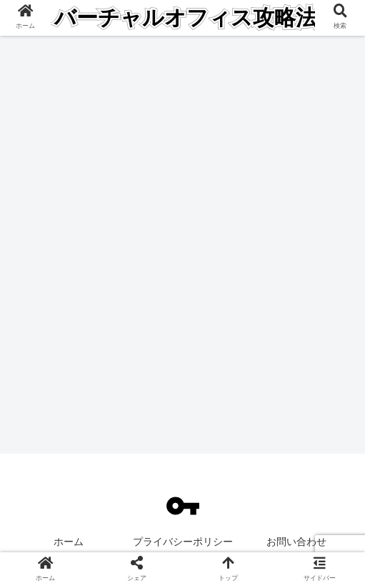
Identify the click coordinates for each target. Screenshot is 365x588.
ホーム (69, 542)
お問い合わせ (296, 542)
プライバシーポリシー (183, 542)
